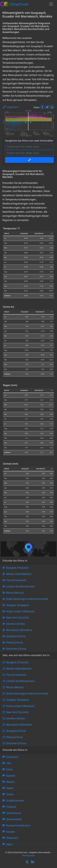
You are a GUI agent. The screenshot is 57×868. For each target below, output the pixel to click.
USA (9, 763)
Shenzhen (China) (16, 649)
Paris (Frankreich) (16, 580)
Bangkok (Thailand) (17, 568)
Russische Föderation (18, 825)
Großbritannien (15, 801)
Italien (10, 788)
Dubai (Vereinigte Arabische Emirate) (27, 599)
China (9, 769)
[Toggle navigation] (51, 4)
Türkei (10, 794)
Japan (9, 844)
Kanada (11, 832)
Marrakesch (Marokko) (19, 630)
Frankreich (12, 757)
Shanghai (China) (16, 636)
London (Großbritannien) (20, 586)
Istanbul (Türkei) (16, 624)
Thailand (11, 807)
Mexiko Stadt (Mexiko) (19, 574)
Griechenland (14, 819)
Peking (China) (14, 642)
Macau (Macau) (15, 593)
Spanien (11, 776)
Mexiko (10, 782)
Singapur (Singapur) (18, 605)
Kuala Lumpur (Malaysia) (20, 611)
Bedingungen (28, 855)
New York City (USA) (17, 618)
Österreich (12, 838)
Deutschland (13, 813)
